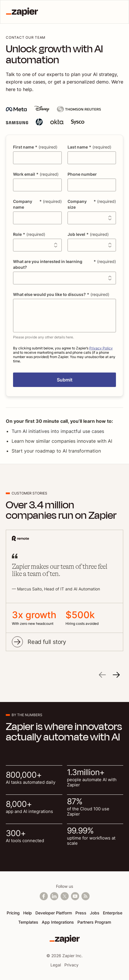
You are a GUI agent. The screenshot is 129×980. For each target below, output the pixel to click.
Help (28, 913)
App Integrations (58, 922)
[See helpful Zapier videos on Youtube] (75, 896)
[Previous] (102, 676)
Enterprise (113, 913)
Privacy (71, 965)
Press (81, 913)
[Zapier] (65, 939)
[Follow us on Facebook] (44, 896)
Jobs (95, 913)
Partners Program (94, 922)
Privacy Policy (101, 348)
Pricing (13, 913)
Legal (56, 965)
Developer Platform (54, 913)
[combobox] (92, 218)
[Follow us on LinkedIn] (54, 896)
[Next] (116, 676)
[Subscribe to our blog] (86, 896)
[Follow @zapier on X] (65, 896)
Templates (28, 922)
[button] (64, 380)
